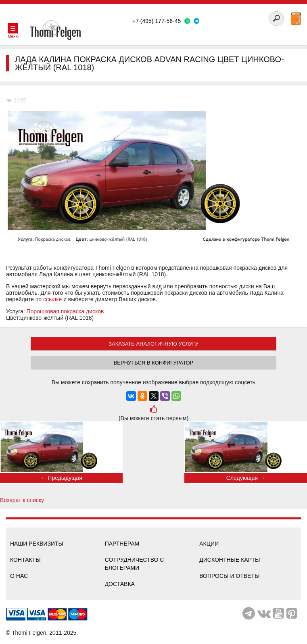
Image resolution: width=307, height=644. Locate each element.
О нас (19, 576)
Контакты (25, 560)
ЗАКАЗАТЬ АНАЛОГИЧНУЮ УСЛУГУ (153, 344)
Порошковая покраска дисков (65, 311)
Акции (209, 544)
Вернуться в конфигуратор (154, 363)
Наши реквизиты (37, 544)
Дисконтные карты (230, 560)
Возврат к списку (22, 500)
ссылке (52, 299)
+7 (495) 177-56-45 (157, 21)
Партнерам (122, 544)
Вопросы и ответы (229, 576)
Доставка (120, 584)
